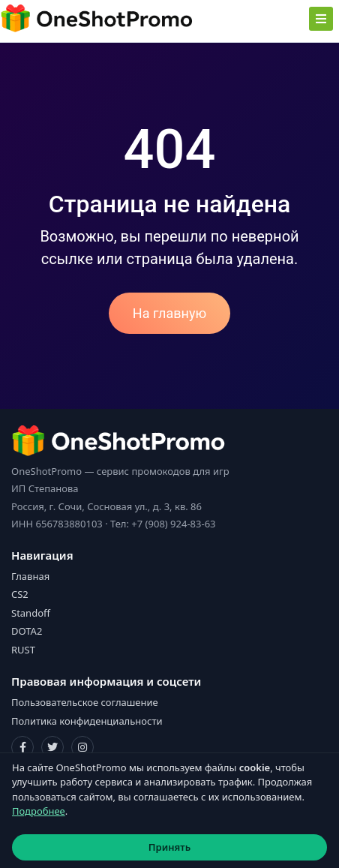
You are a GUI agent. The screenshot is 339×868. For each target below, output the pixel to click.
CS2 (20, 594)
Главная (30, 576)
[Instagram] (82, 747)
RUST (23, 650)
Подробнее (39, 811)
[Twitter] (52, 747)
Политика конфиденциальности (87, 721)
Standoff (31, 613)
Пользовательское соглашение (85, 702)
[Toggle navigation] (321, 19)
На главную (169, 313)
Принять (169, 847)
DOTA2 (27, 631)
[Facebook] (22, 747)
